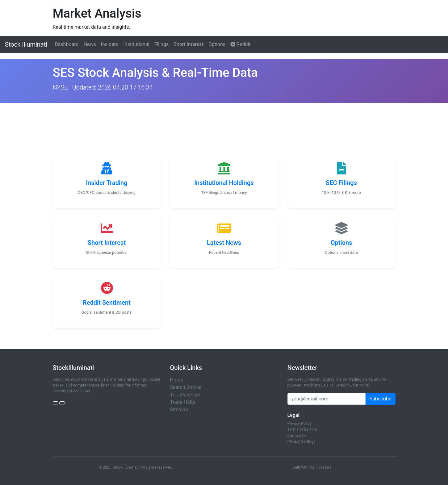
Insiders (110, 44)
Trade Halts (183, 402)
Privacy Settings (301, 441)
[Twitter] (56, 403)
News (90, 44)
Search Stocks (186, 387)
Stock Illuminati (26, 44)
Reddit (240, 44)
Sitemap (179, 410)
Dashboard (67, 44)
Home (177, 380)
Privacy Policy (300, 423)
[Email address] (327, 399)
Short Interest (188, 44)
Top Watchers (185, 395)
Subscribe (381, 399)
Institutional (136, 44)
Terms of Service (302, 429)
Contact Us (297, 435)
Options (217, 44)
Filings (162, 44)
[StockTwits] (62, 403)
